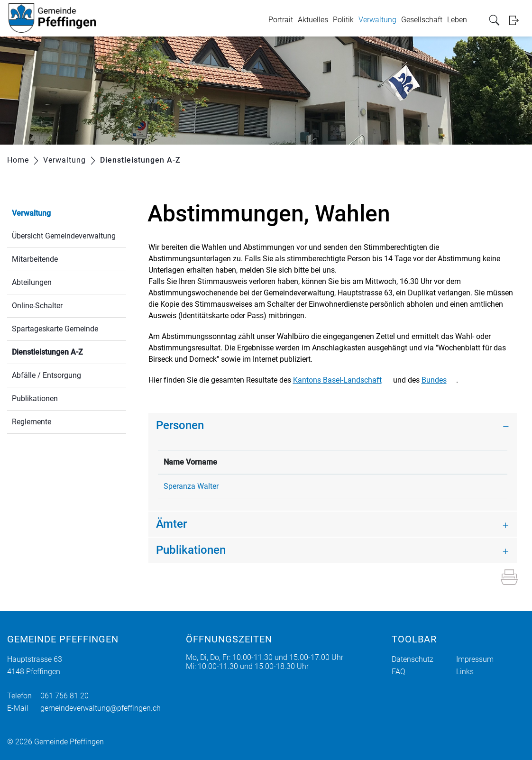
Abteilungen (32, 282)
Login (517, 20)
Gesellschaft (423, 20)
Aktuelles (314, 20)
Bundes (439, 380)
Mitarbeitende (35, 259)
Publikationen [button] (191, 550)
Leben (458, 20)
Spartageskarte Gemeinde (55, 329)
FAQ (399, 672)
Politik (344, 20)
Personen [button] (180, 425)
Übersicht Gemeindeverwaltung (64, 236)
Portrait (282, 20)
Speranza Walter (191, 486)
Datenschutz (413, 659)
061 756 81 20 (64, 696)
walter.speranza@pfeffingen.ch (408, 486)
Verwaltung (378, 20)
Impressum (475, 659)
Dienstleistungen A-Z (69, 351)
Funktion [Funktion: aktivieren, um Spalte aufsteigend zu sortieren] (268, 462)
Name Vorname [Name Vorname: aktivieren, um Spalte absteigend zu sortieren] (190, 462)
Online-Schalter (37, 306)
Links (465, 672)
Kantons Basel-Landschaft (342, 380)
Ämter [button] (171, 524)
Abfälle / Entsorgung (46, 375)
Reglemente (32, 422)
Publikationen (35, 398)
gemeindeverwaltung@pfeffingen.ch (101, 708)
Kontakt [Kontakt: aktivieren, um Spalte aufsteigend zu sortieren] (369, 462)
